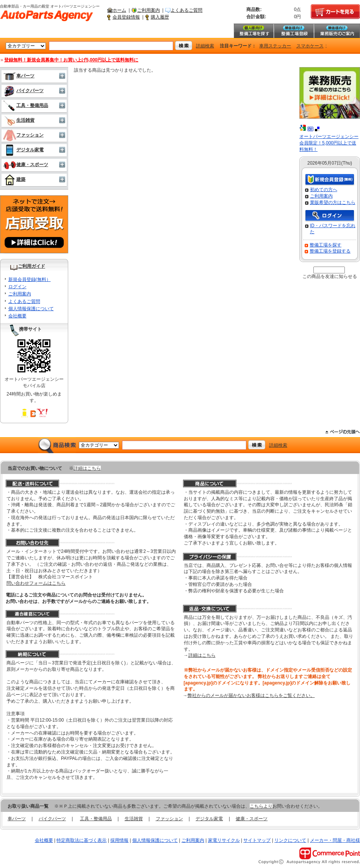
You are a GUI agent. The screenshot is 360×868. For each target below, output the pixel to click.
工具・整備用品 (26, 105)
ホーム (119, 10)
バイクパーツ (23, 91)
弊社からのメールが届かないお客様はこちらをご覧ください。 (251, 695)
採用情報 (119, 840)
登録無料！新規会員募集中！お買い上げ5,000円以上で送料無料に (71, 60)
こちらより (261, 806)
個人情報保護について (31, 309)
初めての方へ (324, 190)
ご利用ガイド (31, 266)
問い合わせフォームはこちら (36, 583)
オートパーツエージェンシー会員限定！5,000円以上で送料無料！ (329, 143)
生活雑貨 (19, 120)
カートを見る (335, 12)
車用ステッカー (275, 46)
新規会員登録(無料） (30, 279)
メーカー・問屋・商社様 (335, 840)
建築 (14, 179)
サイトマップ (257, 840)
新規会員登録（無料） (330, 180)
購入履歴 (160, 17)
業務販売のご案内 (337, 31)
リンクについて (290, 840)
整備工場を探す (254, 31)
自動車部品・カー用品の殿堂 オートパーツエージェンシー (47, 16)
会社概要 (17, 316)
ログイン (17, 287)
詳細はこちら (87, 468)
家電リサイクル (224, 840)
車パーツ (19, 76)
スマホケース (310, 46)
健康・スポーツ (26, 165)
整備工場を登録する (330, 251)
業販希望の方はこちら (333, 202)
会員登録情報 (126, 17)
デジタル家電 (23, 150)
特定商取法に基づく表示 (81, 840)
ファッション (23, 135)
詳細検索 (205, 46)
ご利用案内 (149, 10)
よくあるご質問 (186, 10)
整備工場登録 (294, 31)
